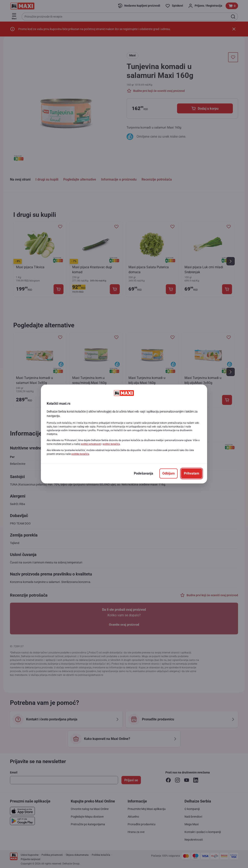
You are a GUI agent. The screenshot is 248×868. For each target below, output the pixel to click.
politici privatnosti (91, 444)
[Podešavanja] (144, 473)
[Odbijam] (169, 473)
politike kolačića (80, 454)
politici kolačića (111, 444)
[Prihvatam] (192, 473)
